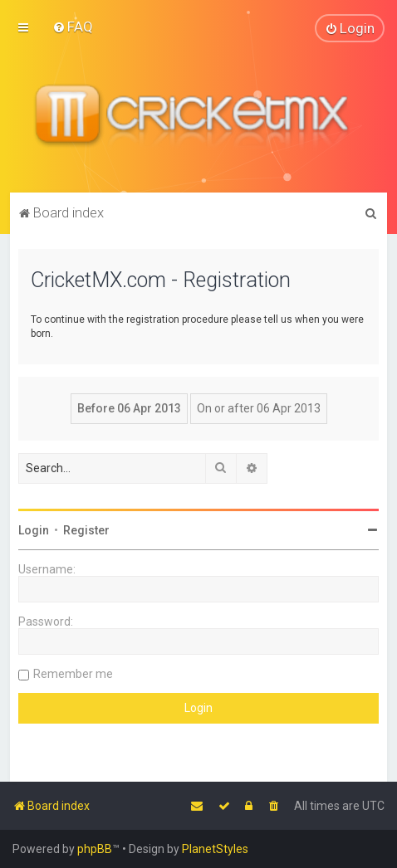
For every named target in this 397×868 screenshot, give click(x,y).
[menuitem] (73, 27)
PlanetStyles (215, 849)
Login (34, 529)
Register (86, 529)
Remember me (73, 673)
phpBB (95, 849)
